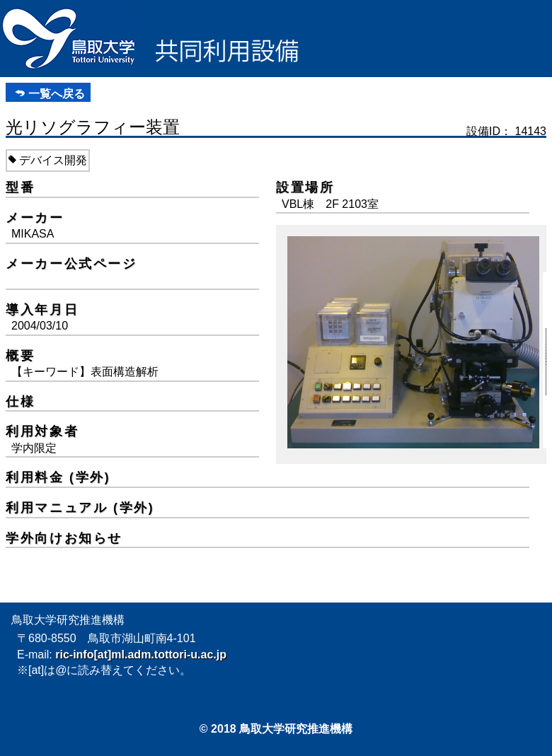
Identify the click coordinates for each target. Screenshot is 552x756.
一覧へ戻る (57, 94)
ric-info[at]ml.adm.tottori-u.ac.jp (141, 655)
